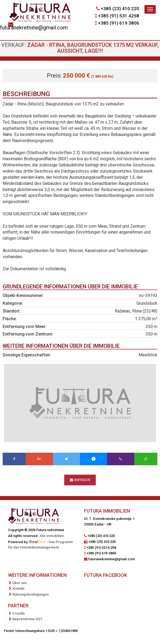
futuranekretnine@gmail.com (34, 28)
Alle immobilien (52, 536)
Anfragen (80, 480)
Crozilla (18, 613)
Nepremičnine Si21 (27, 619)
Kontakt (18, 588)
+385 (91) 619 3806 (119, 23)
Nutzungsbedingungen (31, 594)
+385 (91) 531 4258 (119, 16)
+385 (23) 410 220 (120, 9)
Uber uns (20, 583)
